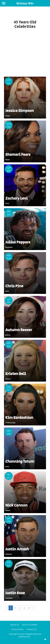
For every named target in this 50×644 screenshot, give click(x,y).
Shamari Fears (18, 155)
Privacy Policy (18, 629)
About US (15, 625)
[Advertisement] (25, 53)
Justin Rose (15, 593)
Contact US (32, 629)
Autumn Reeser (19, 330)
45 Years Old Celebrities (25, 24)
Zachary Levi (16, 198)
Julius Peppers (18, 242)
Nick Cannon (16, 505)
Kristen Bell (16, 374)
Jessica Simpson (20, 111)
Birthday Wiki (25, 3)
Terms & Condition (30, 625)
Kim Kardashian (19, 418)
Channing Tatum (20, 462)
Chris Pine (14, 286)
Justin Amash (17, 549)
